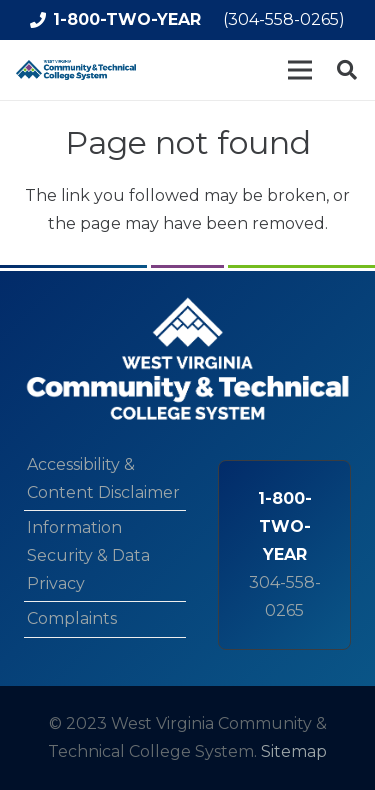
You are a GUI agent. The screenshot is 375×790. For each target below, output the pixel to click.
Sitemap (294, 751)
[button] (347, 70)
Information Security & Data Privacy (88, 555)
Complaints (72, 618)
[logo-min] (76, 70)
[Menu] (300, 70)
